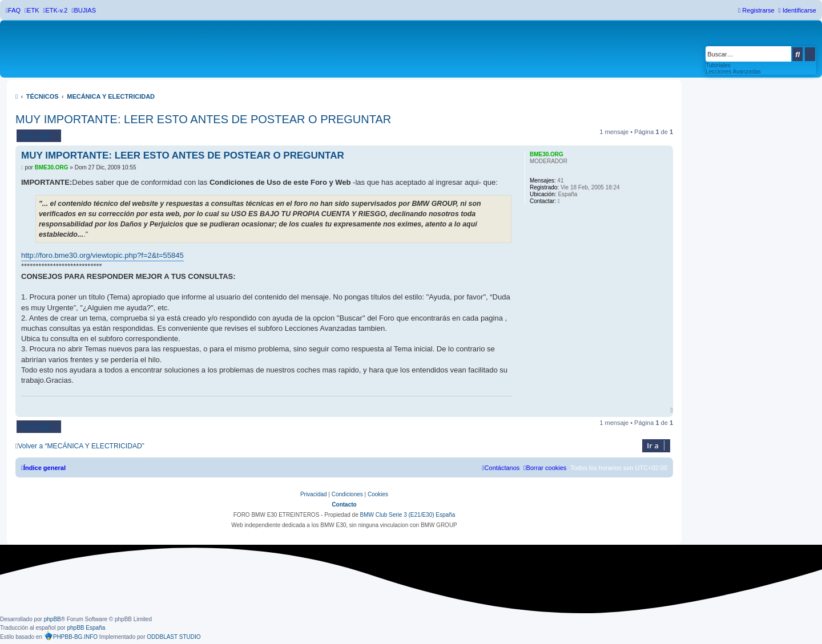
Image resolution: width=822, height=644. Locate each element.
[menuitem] (13, 10)
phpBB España (86, 628)
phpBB (53, 619)
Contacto (344, 505)
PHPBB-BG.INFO (71, 635)
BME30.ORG (547, 154)
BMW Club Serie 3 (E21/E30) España (407, 515)
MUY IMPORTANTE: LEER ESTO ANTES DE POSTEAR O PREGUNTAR (203, 119)
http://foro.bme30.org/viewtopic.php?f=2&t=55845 (102, 255)
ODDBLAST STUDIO (174, 637)
